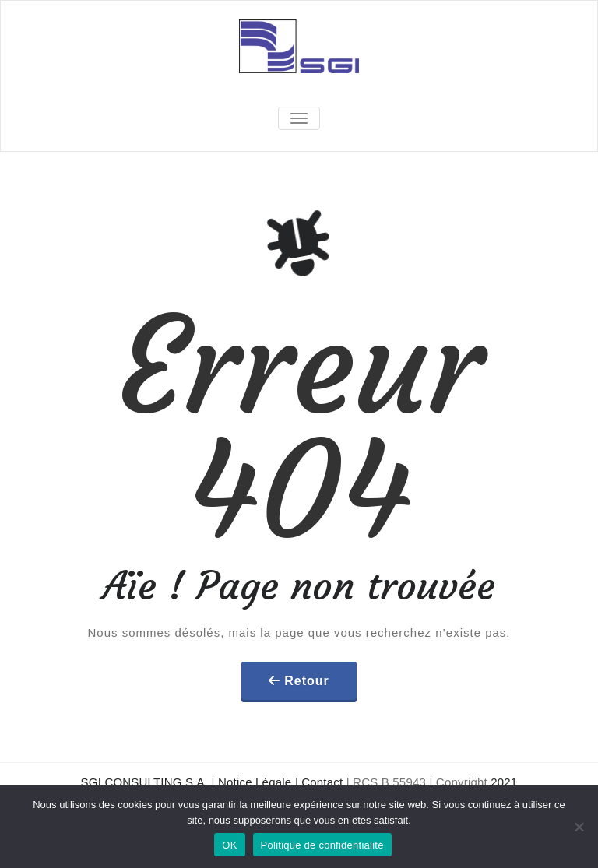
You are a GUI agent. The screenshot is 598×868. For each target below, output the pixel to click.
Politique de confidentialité (322, 845)
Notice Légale (255, 782)
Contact (322, 782)
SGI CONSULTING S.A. (145, 782)
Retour (307, 681)
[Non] (579, 827)
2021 (504, 782)
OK (229, 845)
